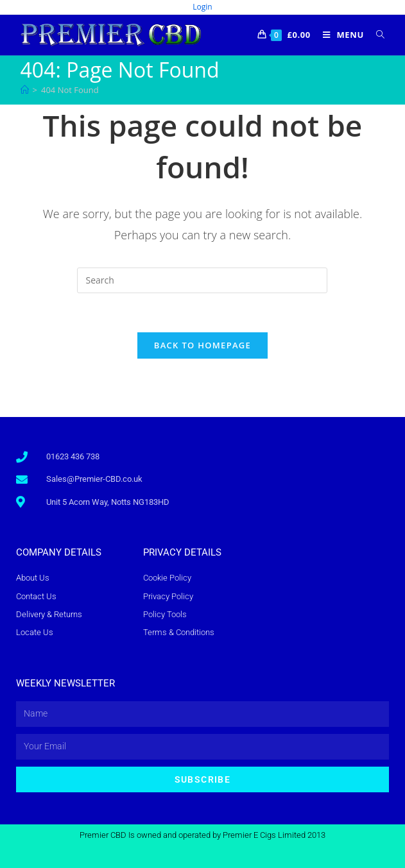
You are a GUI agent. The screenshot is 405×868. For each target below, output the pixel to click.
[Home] (25, 90)
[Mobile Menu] (340, 35)
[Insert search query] (202, 280)
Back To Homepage (202, 345)
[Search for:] (376, 35)
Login (202, 7)
